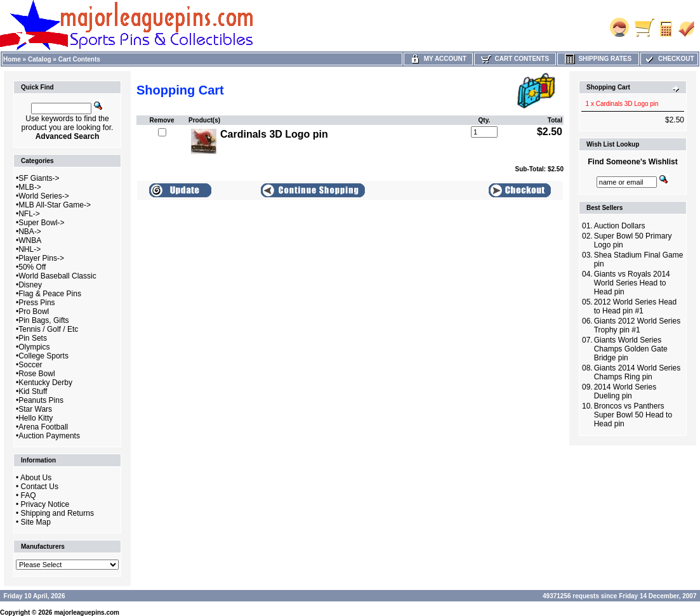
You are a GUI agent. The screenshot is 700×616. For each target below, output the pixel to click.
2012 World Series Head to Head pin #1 (636, 306)
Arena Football (43, 427)
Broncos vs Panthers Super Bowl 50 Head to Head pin (633, 415)
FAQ (29, 495)
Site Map (36, 522)
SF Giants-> (39, 178)
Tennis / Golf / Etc (48, 329)
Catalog (40, 59)
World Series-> (43, 196)
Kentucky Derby (45, 383)
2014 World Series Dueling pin (625, 391)
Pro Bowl (34, 311)
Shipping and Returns (57, 513)
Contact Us (40, 487)
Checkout (669, 59)
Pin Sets (33, 338)
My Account (438, 59)
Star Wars (35, 409)
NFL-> (29, 214)
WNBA (30, 240)
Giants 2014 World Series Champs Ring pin (637, 372)
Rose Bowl (36, 374)
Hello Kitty (36, 418)
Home (12, 59)
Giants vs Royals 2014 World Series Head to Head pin (632, 283)
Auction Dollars (620, 226)
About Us (36, 478)
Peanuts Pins (41, 400)
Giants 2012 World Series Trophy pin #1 (637, 325)
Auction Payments (49, 436)
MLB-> (30, 187)
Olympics (34, 347)
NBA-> (30, 232)
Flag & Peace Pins (50, 294)
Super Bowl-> (41, 223)
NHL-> (30, 249)
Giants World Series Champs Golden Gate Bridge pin (631, 349)
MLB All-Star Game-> (55, 205)
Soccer (30, 365)
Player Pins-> (41, 258)
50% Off (32, 267)
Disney (30, 285)
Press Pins (36, 303)
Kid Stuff (33, 391)
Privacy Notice (45, 504)
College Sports (43, 356)
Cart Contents (79, 59)
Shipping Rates (598, 59)
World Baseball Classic (57, 276)
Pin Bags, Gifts (43, 320)
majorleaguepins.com (87, 613)
